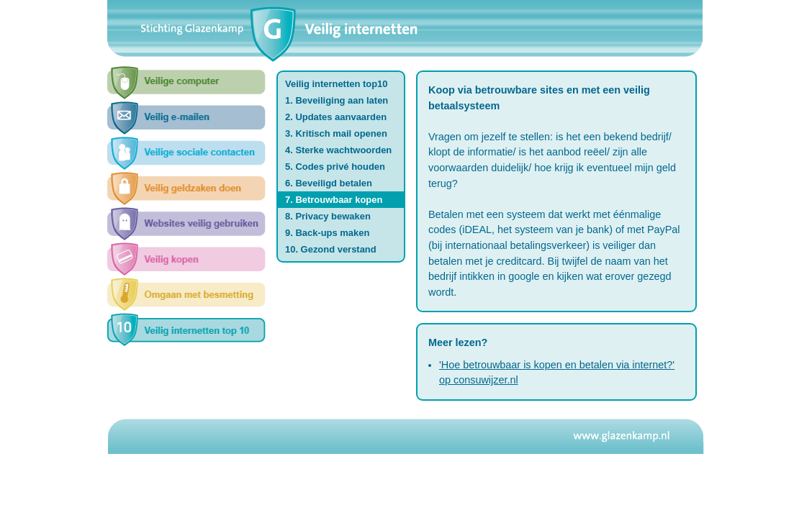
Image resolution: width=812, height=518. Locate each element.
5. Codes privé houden (335, 167)
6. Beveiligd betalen (329, 183)
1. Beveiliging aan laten (337, 100)
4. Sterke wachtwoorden (338, 150)
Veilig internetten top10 (337, 84)
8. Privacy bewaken (328, 216)
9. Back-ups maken (327, 233)
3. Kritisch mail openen (336, 133)
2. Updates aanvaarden (336, 117)
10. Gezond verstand (331, 249)
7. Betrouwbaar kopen (334, 200)
